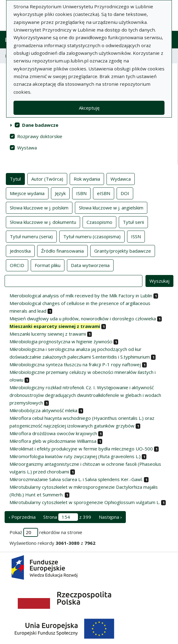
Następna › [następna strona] (110, 517)
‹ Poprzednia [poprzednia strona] (22, 517)
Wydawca (121, 179)
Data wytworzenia (90, 265)
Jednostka (20, 250)
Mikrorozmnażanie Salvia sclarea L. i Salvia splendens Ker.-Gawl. (76, 479)
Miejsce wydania (27, 193)
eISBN (104, 193)
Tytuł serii (133, 222)
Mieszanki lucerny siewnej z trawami (48, 334)
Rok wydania (87, 179)
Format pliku (48, 265)
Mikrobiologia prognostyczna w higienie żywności (61, 341)
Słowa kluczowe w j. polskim (39, 207)
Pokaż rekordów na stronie (46, 532)
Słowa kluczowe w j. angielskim (111, 207)
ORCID (17, 265)
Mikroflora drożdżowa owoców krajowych (53, 433)
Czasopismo (99, 222)
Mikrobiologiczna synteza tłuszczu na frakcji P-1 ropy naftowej (75, 364)
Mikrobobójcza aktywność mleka (43, 410)
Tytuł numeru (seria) (31, 236)
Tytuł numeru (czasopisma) (92, 236)
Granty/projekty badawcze (123, 250)
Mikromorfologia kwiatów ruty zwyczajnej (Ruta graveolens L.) (75, 456)
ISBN (81, 193)
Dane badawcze (40, 125)
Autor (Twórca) (47, 179)
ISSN (136, 236)
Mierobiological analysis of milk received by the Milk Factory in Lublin (81, 296)
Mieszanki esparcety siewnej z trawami (55, 326)
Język (60, 193)
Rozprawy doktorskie (40, 136)
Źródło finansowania (62, 250)
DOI (125, 193)
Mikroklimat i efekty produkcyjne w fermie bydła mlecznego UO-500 (81, 449)
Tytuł (15, 179)
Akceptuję (89, 108)
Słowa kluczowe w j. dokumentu (43, 222)
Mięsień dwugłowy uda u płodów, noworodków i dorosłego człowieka (83, 318)
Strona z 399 (67, 517)
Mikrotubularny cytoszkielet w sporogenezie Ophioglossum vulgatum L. (85, 502)
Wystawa (27, 148)
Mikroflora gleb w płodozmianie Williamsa (53, 441)
